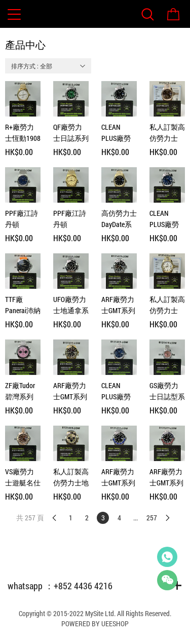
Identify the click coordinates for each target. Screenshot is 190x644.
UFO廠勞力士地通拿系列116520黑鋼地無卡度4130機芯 (71, 305)
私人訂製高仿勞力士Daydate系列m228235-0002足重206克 (167, 133)
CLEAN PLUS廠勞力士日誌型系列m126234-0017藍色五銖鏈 (119, 391)
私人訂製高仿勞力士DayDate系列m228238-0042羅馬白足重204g (167, 305)
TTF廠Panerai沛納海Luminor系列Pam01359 (23, 305)
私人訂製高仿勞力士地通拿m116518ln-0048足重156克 (71, 478)
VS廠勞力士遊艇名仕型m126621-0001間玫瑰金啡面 (23, 478)
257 (152, 518)
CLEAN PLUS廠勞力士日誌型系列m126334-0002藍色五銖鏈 (167, 219)
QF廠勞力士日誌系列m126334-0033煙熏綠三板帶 (71, 133)
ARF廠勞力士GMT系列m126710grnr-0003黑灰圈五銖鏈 (119, 305)
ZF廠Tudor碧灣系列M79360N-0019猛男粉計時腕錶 (23, 391)
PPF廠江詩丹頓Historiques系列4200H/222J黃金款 (71, 219)
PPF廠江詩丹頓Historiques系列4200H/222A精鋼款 (23, 219)
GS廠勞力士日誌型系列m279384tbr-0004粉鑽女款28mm (167, 391)
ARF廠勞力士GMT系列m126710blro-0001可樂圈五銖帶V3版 (167, 478)
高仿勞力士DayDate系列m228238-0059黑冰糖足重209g (119, 219)
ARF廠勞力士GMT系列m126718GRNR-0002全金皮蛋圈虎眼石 (71, 391)
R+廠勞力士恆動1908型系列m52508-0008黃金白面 (23, 133)
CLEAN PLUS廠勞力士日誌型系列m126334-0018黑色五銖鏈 (119, 133)
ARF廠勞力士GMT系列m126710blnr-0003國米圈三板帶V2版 (119, 478)
